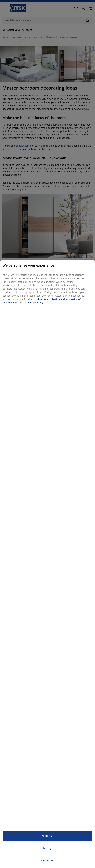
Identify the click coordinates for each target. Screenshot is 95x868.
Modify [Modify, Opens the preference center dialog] (47, 848)
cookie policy (36, 303)
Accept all (48, 836)
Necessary (47, 860)
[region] (47, 564)
